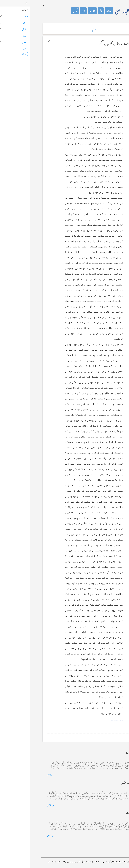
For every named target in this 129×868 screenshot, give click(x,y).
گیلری (45, 11)
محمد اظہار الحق (96, 11)
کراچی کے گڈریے (104, 752)
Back (92, 721)
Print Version (85, 721)
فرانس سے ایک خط (104, 813)
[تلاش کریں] (14, 6)
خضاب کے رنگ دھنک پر (101, 783)
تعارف (79, 11)
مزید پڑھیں (21, 774)
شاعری (63, 11)
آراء (54, 11)
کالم (71, 11)
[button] (19, 41)
